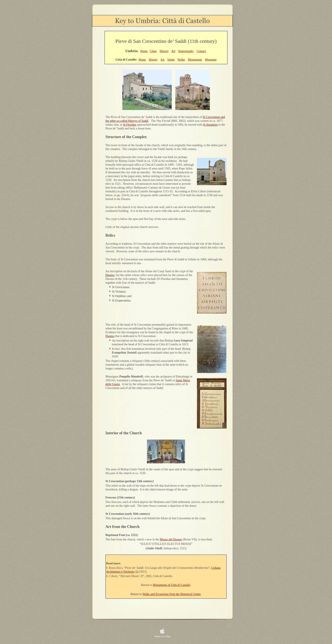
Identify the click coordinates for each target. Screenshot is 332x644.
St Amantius (210, 125)
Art (173, 51)
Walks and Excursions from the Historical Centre (172, 594)
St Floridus (130, 125)
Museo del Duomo (171, 539)
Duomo (110, 275)
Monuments (195, 60)
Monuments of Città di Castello (172, 585)
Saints (171, 60)
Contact (201, 51)
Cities (153, 51)
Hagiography (186, 51)
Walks (181, 60)
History (164, 51)
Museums (211, 60)
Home (144, 51)
